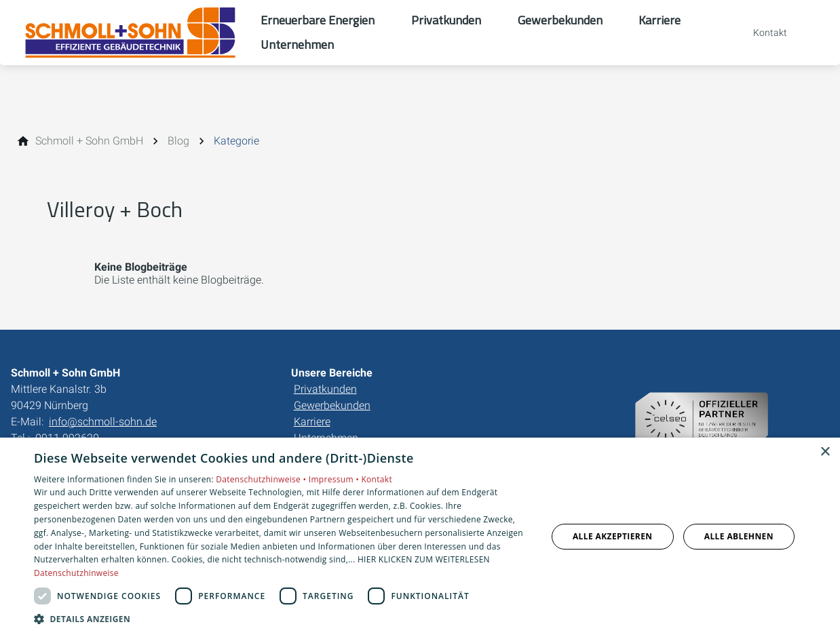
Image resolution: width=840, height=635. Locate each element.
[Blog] (178, 141)
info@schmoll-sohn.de (103, 422)
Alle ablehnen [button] (739, 536)
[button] (283, 618)
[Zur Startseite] (130, 33)
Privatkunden (325, 389)
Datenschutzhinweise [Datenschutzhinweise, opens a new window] (76, 573)
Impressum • (335, 479)
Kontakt (377, 479)
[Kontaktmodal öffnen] (761, 33)
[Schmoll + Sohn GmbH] (89, 141)
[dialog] (420, 536)
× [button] (825, 452)
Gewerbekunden (332, 405)
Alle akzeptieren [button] (613, 536)
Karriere (312, 422)
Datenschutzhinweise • (262, 479)
